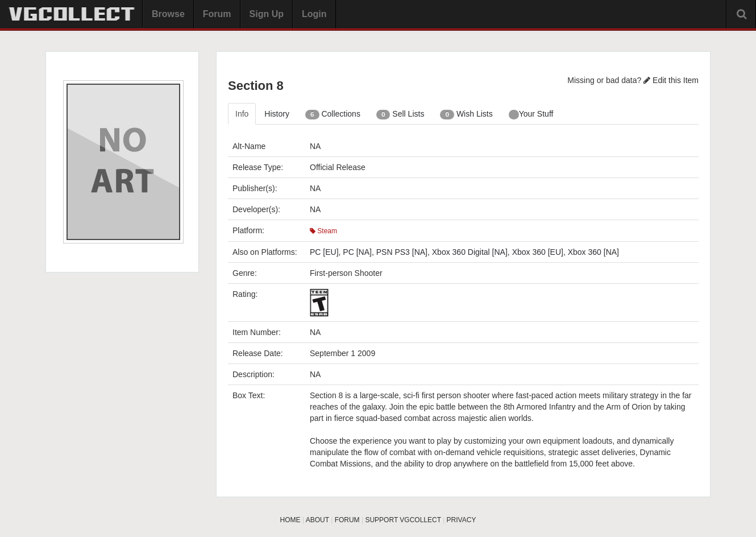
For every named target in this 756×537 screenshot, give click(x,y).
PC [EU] (324, 252)
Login (314, 14)
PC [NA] (357, 252)
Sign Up (267, 14)
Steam (323, 231)
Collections (333, 114)
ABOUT (317, 520)
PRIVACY (462, 520)
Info (242, 114)
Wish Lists (466, 114)
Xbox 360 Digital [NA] (470, 252)
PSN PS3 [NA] (402, 252)
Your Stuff (531, 114)
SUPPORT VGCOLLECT (403, 520)
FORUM (347, 520)
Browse (168, 14)
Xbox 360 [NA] (593, 252)
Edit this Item (671, 80)
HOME (290, 520)
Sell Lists (400, 114)
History (277, 114)
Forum (217, 14)
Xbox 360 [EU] (538, 252)
